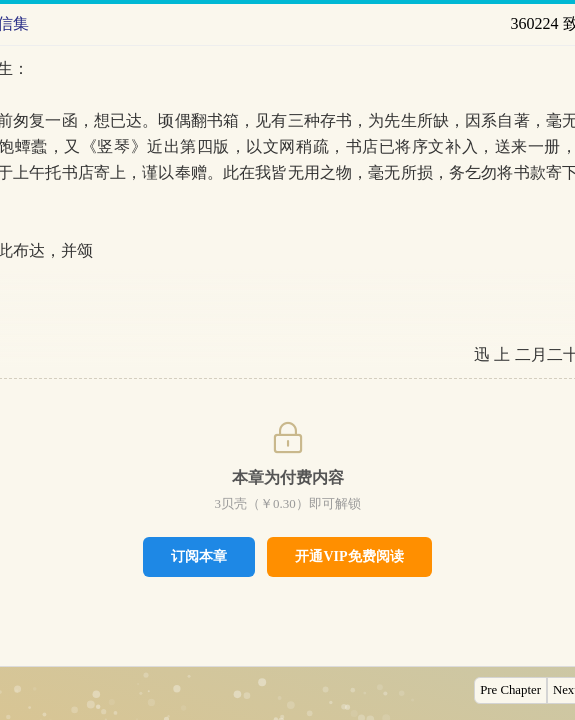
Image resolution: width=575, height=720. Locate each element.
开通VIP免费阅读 (349, 556)
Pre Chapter (510, 690)
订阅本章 (199, 556)
